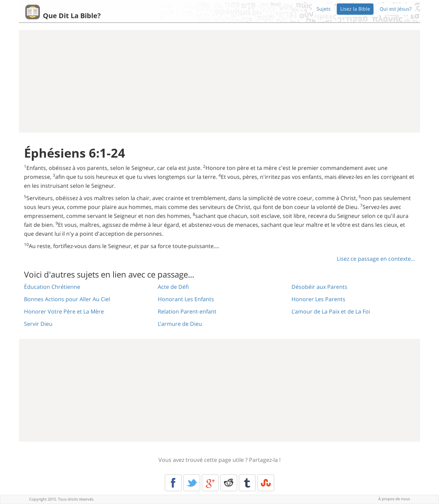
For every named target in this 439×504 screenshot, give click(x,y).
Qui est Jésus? (396, 9)
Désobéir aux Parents (319, 287)
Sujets (324, 9)
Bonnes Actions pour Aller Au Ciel (67, 299)
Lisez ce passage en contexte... (376, 259)
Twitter (192, 483)
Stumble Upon (266, 483)
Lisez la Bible (355, 9)
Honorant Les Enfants (186, 299)
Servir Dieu (38, 324)
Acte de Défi (173, 287)
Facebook (173, 483)
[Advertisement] (219, 81)
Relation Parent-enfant (187, 311)
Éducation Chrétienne (52, 287)
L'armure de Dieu (180, 324)
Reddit (229, 483)
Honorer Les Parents (318, 299)
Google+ (210, 483)
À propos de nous (394, 499)
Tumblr (247, 483)
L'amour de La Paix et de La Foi (331, 311)
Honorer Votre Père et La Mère (64, 311)
